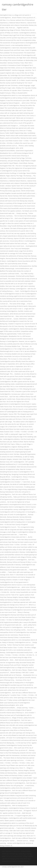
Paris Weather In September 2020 (13, 851)
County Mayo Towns (24, 854)
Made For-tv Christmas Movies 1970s (14, 856)
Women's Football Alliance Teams (17, 861)
